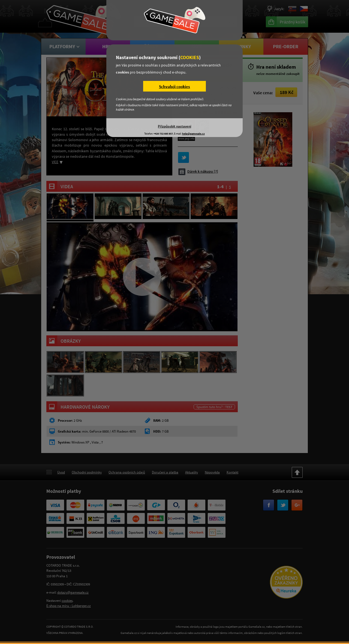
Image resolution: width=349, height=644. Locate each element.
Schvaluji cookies (174, 86)
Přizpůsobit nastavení (174, 126)
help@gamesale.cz (193, 134)
